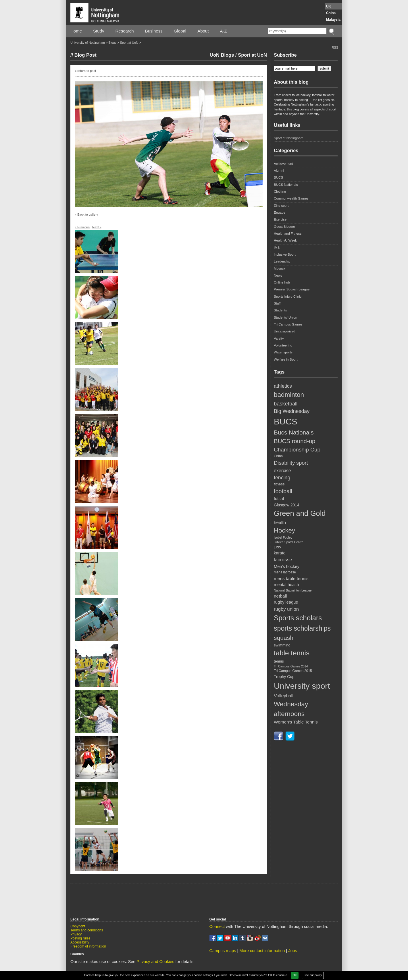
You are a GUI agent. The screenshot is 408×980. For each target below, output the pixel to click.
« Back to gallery (86, 215)
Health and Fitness (288, 233)
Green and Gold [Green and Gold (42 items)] (300, 513)
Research (125, 31)
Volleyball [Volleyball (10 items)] (284, 696)
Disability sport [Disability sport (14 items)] (291, 463)
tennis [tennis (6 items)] (279, 661)
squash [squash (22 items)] (284, 638)
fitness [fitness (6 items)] (279, 484)
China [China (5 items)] (278, 456)
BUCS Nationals (286, 185)
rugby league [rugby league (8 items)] (286, 602)
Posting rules (80, 938)
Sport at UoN (129, 43)
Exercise (280, 219)
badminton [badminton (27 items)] (289, 395)
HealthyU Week (285, 240)
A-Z (223, 31)
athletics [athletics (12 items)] (283, 386)
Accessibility (80, 942)
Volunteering (283, 345)
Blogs (112, 43)
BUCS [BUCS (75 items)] (285, 421)
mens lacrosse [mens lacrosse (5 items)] (285, 572)
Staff (277, 303)
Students (280, 310)
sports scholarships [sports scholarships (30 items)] (302, 628)
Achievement (283, 164)
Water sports (283, 352)
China (331, 13)
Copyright (78, 926)
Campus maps (223, 951)
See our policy (313, 975)
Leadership (282, 261)
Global (180, 31)
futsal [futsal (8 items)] (279, 499)
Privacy (76, 934)
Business (154, 31)
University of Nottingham (88, 43)
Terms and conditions (87, 930)
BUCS (278, 177)
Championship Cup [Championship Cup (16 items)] (297, 450)
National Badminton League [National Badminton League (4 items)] (293, 590)
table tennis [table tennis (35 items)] (292, 653)
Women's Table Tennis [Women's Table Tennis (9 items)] (296, 722)
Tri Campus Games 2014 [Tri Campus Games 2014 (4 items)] (291, 666)
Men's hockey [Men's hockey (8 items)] (287, 566)
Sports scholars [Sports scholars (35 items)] (298, 618)
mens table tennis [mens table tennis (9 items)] (291, 578)
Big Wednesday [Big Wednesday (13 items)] (292, 411)
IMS (277, 248)
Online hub (282, 282)
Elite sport (281, 206)
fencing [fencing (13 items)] (282, 478)
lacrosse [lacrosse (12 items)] (283, 560)
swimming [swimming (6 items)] (282, 645)
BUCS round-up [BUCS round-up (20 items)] (295, 441)
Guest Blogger (284, 227)
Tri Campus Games (288, 324)
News (278, 275)
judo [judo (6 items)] (277, 547)
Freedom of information (88, 946)
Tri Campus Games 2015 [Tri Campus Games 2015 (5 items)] (293, 671)
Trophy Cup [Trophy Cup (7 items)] (284, 677)
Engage (280, 213)
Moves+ (280, 269)
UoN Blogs (222, 55)
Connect (217, 927)
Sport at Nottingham (289, 138)
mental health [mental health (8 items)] (286, 585)
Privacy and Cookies (155, 962)
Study (99, 31)
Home (76, 31)
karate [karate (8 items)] (280, 553)
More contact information (262, 951)
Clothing (280, 192)
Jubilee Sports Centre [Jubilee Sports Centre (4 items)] (288, 542)
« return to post (85, 71)
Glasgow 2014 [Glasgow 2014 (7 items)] (286, 505)
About (203, 31)
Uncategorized (284, 331)
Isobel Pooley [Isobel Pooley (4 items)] (283, 537)
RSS (335, 47)
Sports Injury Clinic (288, 296)
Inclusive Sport (285, 254)
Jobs (292, 951)
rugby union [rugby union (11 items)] (286, 609)
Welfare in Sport (286, 359)
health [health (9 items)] (280, 522)
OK (295, 975)
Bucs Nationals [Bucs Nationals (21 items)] (294, 432)
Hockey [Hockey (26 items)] (284, 530)
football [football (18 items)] (283, 491)
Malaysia (333, 20)
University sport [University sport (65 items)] (302, 686)
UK (329, 6)
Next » (97, 227)
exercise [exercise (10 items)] (282, 470)
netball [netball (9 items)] (280, 596)
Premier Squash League (292, 289)
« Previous (82, 227)
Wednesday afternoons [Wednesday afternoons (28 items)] (291, 709)
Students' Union (285, 317)
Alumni (279, 171)
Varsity (279, 338)
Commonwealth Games (291, 198)
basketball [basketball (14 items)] (286, 404)
